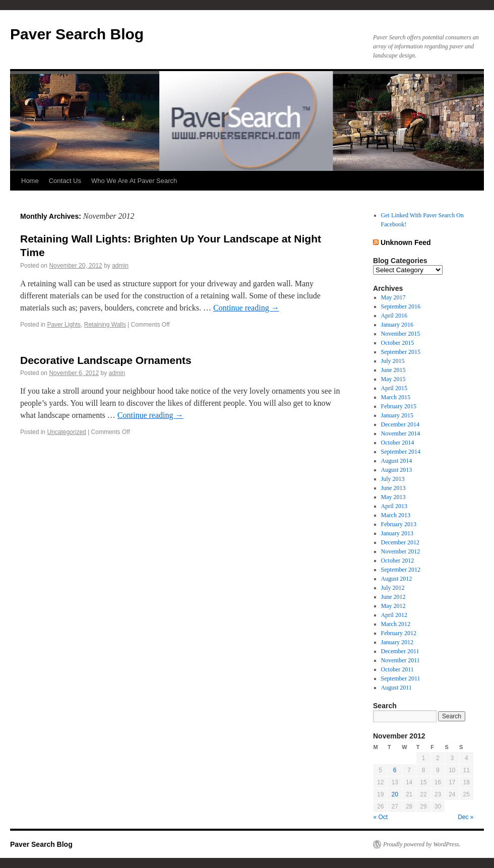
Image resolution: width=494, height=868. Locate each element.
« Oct (381, 817)
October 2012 (398, 561)
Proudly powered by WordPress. (422, 844)
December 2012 (400, 542)
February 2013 (399, 524)
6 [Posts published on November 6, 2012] (395, 770)
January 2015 (397, 415)
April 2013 (394, 506)
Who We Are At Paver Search (134, 181)
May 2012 (393, 606)
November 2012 (401, 551)
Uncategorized (66, 432)
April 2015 (394, 388)
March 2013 (396, 515)
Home (30, 181)
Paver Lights (64, 325)
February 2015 (399, 406)
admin (120, 266)
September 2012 (401, 570)
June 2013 (393, 488)
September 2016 (401, 306)
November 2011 (400, 660)
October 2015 (398, 343)
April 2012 (394, 615)
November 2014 (401, 433)
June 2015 (393, 370)
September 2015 (401, 352)
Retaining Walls (105, 325)
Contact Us (65, 181)
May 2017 (393, 297)
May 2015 (393, 379)
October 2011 (397, 669)
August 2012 (397, 579)
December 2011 (400, 651)
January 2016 (397, 325)
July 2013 (393, 479)
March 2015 (396, 397)
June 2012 (393, 597)
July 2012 (393, 588)
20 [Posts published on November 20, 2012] (394, 794)
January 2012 (397, 642)
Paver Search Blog (77, 34)
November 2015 (401, 334)
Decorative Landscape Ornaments (106, 360)
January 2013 (397, 533)
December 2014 (400, 424)
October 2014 (398, 443)
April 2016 (394, 316)
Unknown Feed (406, 242)
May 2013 (393, 497)
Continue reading (246, 308)
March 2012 (396, 624)
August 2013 (397, 470)
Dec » (466, 817)
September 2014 (401, 452)
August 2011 (396, 688)
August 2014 (397, 461)
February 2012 (399, 633)
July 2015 (393, 361)
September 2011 (401, 678)
